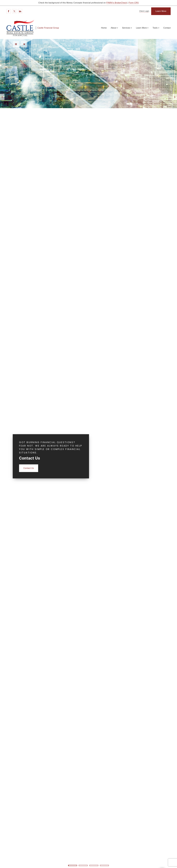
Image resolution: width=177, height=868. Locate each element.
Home (104, 28)
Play (24, 44)
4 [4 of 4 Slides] (104, 865)
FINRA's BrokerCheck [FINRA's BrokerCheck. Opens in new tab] (117, 3)
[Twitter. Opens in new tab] (14, 11)
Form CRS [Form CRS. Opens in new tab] (134, 3)
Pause (16, 44)
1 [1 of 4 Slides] (73, 865)
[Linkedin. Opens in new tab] (20, 11)
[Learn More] (161, 11)
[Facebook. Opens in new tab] (9, 11)
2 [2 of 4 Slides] (83, 865)
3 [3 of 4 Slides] (94, 865)
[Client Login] (144, 11)
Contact (167, 28)
